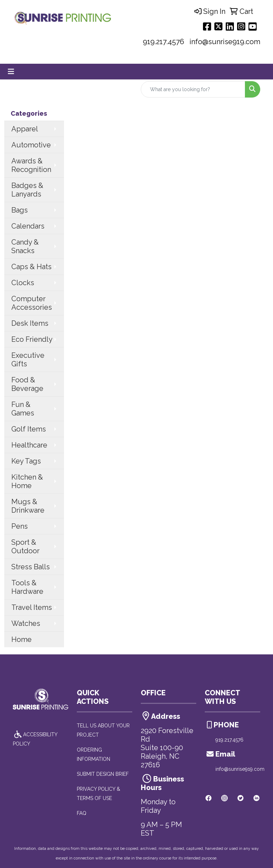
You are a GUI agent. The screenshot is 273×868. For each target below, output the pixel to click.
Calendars (28, 226)
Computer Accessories (32, 303)
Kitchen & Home (27, 481)
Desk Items (30, 323)
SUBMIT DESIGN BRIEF (103, 774)
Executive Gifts (28, 360)
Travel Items (32, 607)
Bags (20, 210)
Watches (26, 623)
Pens (20, 526)
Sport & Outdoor (25, 547)
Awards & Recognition (31, 165)
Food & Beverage (27, 384)
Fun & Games (23, 409)
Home (22, 639)
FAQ (82, 813)
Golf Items (29, 429)
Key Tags (26, 461)
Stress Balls (31, 567)
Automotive (31, 145)
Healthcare (29, 445)
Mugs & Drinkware (28, 506)
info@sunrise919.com (225, 42)
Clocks (23, 283)
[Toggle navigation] (11, 72)
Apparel (25, 129)
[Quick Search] (193, 89)
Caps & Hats (31, 267)
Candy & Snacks (25, 246)
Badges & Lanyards (27, 190)
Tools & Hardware (27, 587)
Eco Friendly (32, 339)
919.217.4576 (164, 42)
